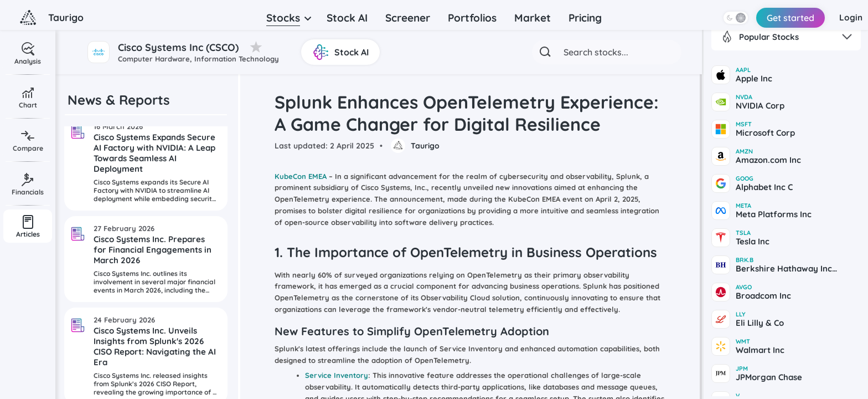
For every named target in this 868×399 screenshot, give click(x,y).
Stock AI (347, 18)
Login (845, 18)
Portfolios (472, 18)
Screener (408, 18)
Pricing (585, 18)
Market (533, 18)
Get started (777, 18)
